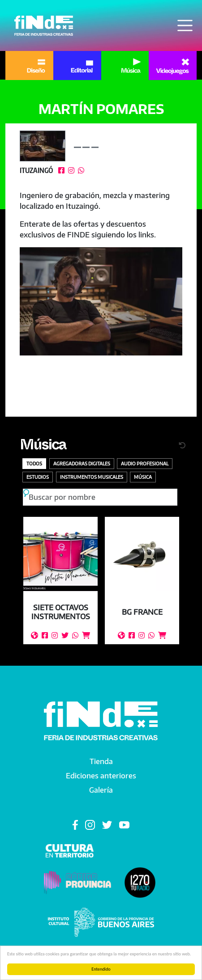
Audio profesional (145, 463)
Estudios (38, 477)
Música (43, 447)
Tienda (101, 761)
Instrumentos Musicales (92, 477)
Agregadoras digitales (82, 463)
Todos (34, 463)
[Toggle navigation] (185, 25)
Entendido (101, 969)
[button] (101, 301)
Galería (101, 790)
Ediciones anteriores (101, 776)
